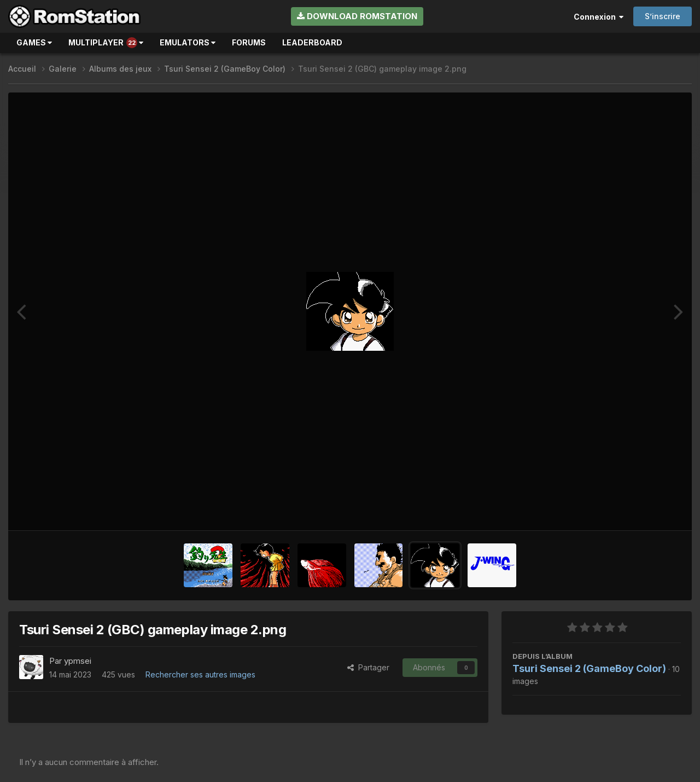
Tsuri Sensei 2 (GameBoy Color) (589, 668)
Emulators (188, 42)
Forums (249, 42)
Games (34, 42)
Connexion (599, 17)
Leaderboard (312, 42)
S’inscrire (663, 16)
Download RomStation (357, 16)
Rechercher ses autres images (200, 674)
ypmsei (78, 661)
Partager (368, 667)
